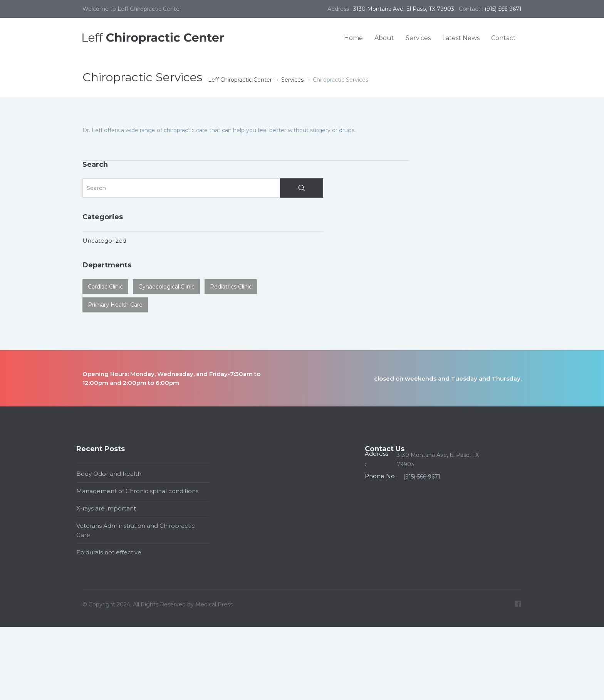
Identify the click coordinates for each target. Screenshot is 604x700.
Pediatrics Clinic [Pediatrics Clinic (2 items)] (231, 287)
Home (353, 38)
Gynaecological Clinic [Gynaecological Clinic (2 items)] (166, 287)
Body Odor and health (108, 474)
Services (418, 38)
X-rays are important (105, 508)
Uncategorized (104, 241)
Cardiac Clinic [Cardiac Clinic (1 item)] (105, 287)
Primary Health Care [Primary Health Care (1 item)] (115, 305)
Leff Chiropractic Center (240, 80)
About (384, 38)
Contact (503, 38)
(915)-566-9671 (503, 9)
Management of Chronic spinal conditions (136, 491)
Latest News (461, 38)
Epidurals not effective (108, 552)
